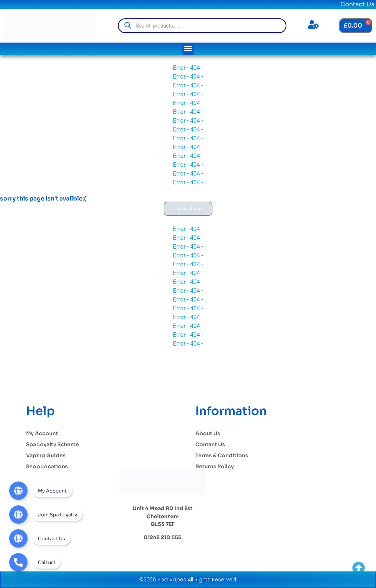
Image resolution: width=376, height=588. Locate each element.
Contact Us (357, 4)
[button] (188, 49)
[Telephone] (35, 562)
